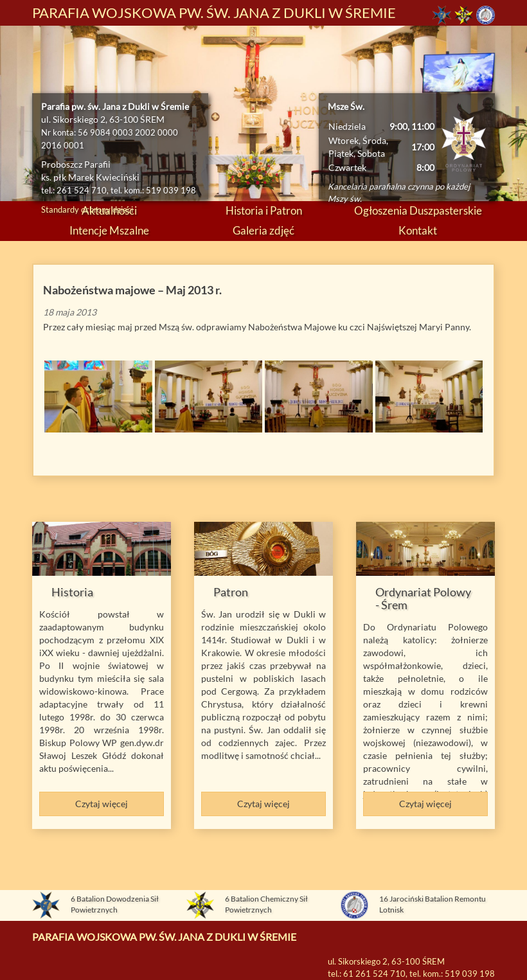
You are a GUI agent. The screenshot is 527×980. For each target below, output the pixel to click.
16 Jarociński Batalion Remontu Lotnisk (433, 904)
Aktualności (109, 211)
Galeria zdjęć (263, 231)
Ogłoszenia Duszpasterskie (418, 211)
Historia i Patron (264, 211)
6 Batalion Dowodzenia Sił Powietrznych (115, 904)
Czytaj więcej (102, 804)
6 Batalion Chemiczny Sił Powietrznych (266, 904)
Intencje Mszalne (109, 231)
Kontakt (418, 231)
